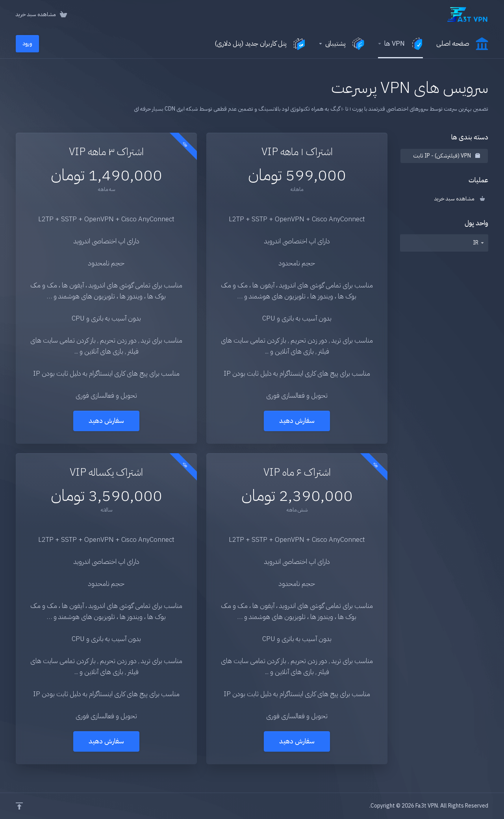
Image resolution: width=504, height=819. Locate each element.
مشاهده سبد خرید (460, 199)
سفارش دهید (297, 421)
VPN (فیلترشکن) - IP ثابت (447, 156)
